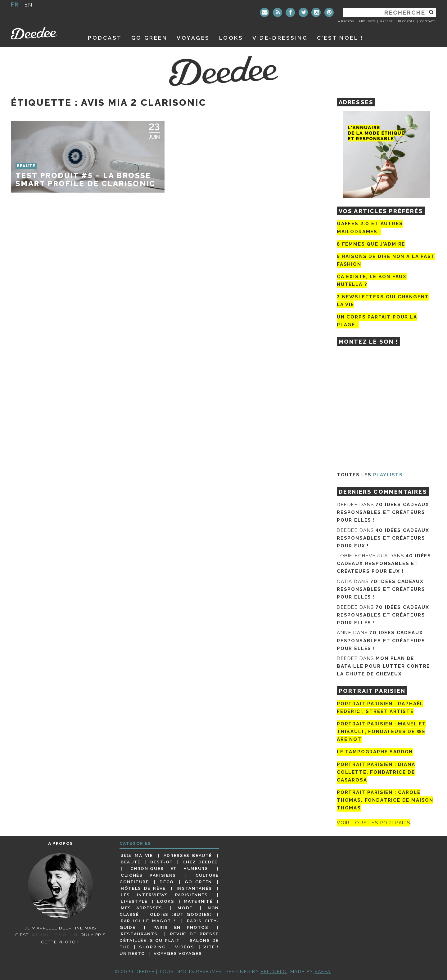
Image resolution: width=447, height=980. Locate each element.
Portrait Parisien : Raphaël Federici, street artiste (380, 708)
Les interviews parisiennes (164, 895)
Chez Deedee (200, 862)
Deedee (42, 33)
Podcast (105, 38)
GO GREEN (149, 38)
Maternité (198, 901)
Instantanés (194, 888)
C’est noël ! (340, 38)
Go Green (198, 882)
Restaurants (139, 934)
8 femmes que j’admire (371, 244)
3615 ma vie (137, 855)
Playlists (388, 475)
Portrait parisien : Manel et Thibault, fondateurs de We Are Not (382, 732)
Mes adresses (142, 908)
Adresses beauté (188, 855)
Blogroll (407, 21)
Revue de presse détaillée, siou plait (169, 937)
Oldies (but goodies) (181, 914)
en (29, 4)
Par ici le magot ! (148, 921)
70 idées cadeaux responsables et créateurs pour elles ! (383, 512)
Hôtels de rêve (143, 888)
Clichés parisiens (148, 875)
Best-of (161, 862)
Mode (185, 908)
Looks (231, 38)
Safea (323, 971)
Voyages (193, 38)
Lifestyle (134, 901)
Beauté (131, 862)
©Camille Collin (54, 935)
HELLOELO (274, 971)
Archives (367, 21)
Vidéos (185, 947)
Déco (167, 882)
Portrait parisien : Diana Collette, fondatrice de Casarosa (376, 772)
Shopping (152, 947)
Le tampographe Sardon (375, 752)
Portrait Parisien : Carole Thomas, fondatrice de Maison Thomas (385, 800)
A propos (346, 21)
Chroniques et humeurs (169, 868)
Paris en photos (181, 927)
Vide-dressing (280, 38)
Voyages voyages (178, 953)
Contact (428, 21)
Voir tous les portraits (374, 823)
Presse (386, 21)
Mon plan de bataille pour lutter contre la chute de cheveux (383, 666)
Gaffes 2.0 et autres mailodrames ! (370, 227)
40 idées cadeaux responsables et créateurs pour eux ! (383, 538)
